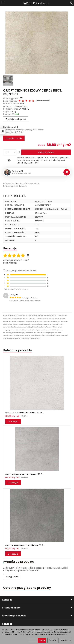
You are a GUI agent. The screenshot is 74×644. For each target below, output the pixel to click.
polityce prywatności (58, 634)
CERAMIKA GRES (21, 106)
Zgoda (42, 640)
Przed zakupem (37, 608)
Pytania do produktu (19, 562)
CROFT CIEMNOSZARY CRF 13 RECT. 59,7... (24, 474)
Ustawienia (66, 640)
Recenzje (10, 248)
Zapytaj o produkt (14, 138)
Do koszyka (13, 421)
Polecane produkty (18, 350)
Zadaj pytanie (12, 576)
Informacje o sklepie (37, 616)
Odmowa (53, 640)
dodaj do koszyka (46, 152)
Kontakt (37, 600)
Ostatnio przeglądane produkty (27, 588)
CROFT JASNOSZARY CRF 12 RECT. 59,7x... (24, 413)
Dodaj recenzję (10, 263)
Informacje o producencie (15, 186)
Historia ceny (10, 127)
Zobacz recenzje (43, 101)
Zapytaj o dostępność (16, 119)
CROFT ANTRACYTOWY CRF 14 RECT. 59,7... (25, 545)
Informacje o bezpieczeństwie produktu (21, 183)
